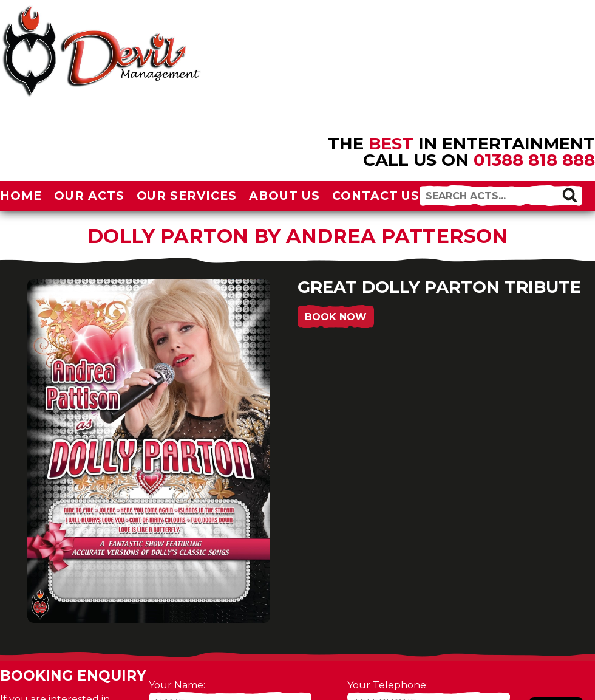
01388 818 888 (534, 160)
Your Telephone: (388, 685)
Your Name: (177, 685)
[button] (570, 195)
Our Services (187, 196)
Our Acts (89, 196)
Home (21, 196)
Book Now (336, 317)
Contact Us (376, 196)
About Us (284, 196)
